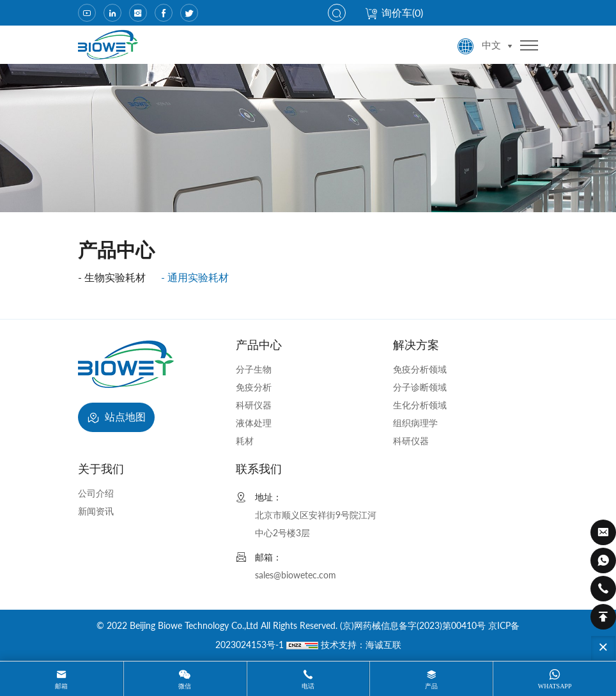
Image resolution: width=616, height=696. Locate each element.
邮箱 (61, 686)
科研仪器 (254, 405)
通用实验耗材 (198, 277)
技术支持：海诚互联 (361, 645)
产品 (431, 686)
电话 (308, 686)
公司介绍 (96, 493)
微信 (185, 686)
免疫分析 (254, 387)
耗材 (245, 441)
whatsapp (555, 686)
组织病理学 (415, 423)
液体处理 (254, 423)
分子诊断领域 (420, 387)
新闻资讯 (96, 511)
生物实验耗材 (115, 277)
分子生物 (254, 369)
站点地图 (116, 418)
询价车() (394, 12)
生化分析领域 (420, 405)
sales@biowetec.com (296, 575)
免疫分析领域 (420, 369)
